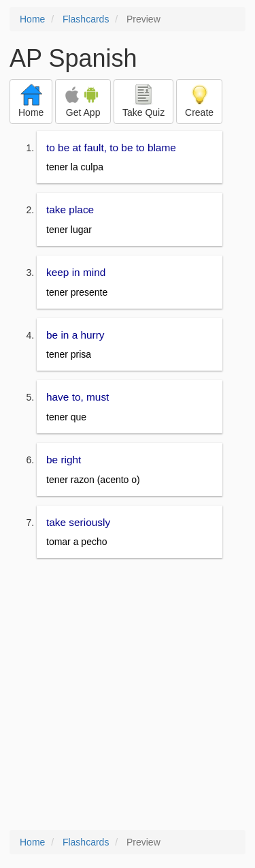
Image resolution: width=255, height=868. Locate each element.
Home (32, 19)
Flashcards (86, 19)
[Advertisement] (128, 695)
